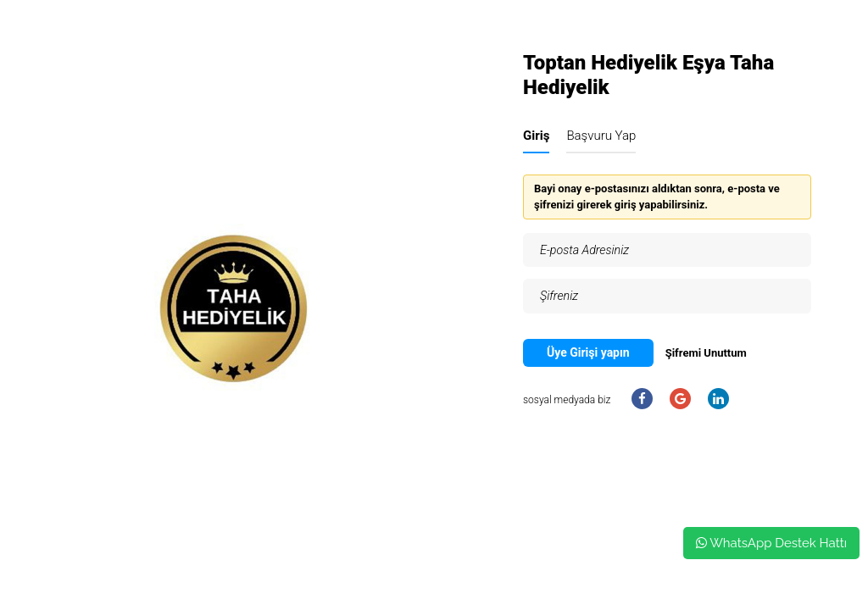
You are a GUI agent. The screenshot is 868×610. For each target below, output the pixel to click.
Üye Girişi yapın (588, 352)
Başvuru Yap (601, 136)
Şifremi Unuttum (706, 353)
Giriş (536, 136)
